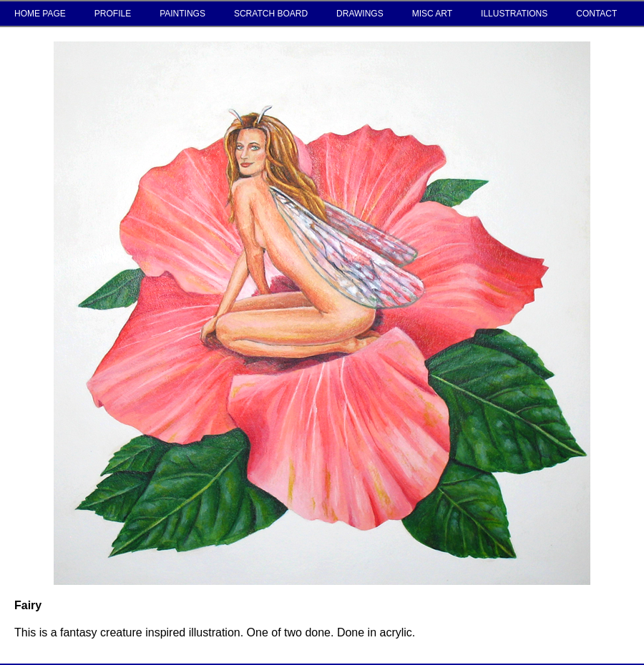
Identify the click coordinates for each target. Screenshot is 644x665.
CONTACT (596, 14)
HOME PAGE (40, 14)
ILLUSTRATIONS (514, 14)
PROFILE (113, 14)
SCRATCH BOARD (271, 14)
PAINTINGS (182, 14)
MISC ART (432, 14)
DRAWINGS (360, 14)
